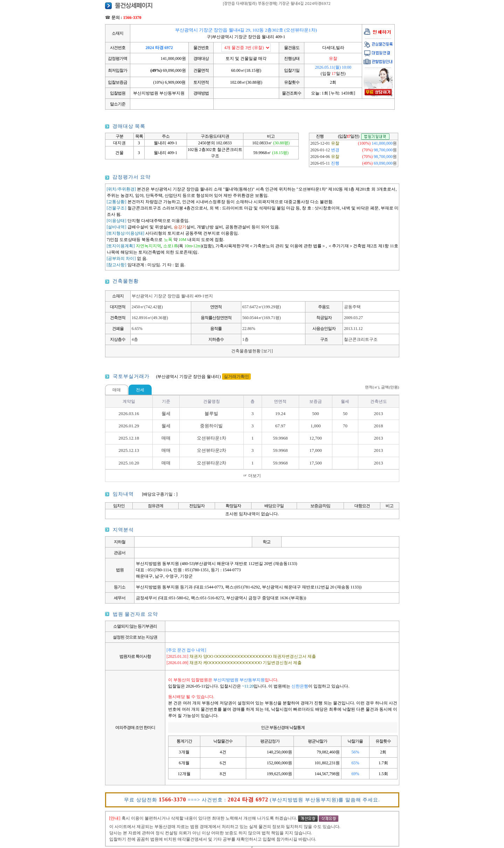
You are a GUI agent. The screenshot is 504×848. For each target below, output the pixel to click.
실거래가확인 (236, 377)
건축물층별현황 (252, 351)
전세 (140, 390)
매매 (117, 390)
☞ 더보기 (252, 476)
